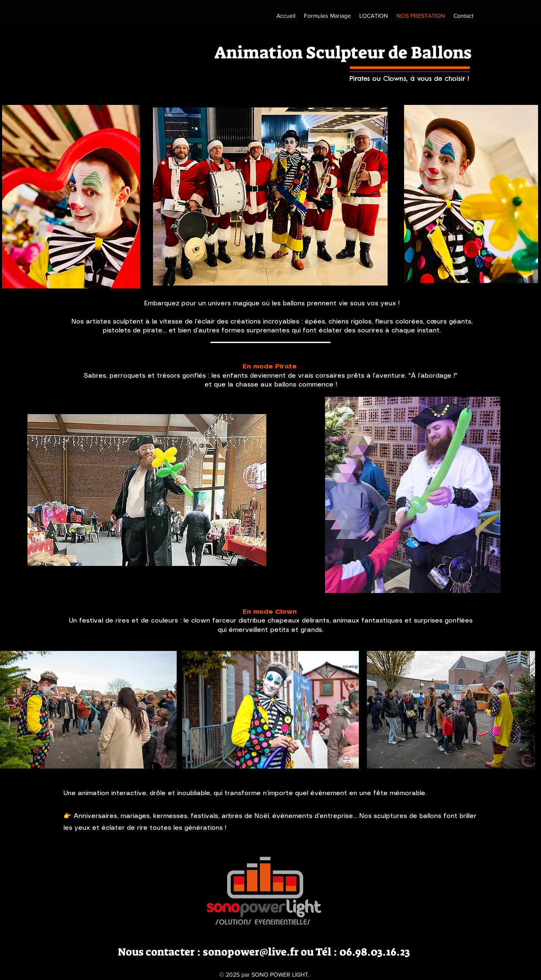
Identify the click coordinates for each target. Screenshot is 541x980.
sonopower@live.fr (251, 952)
